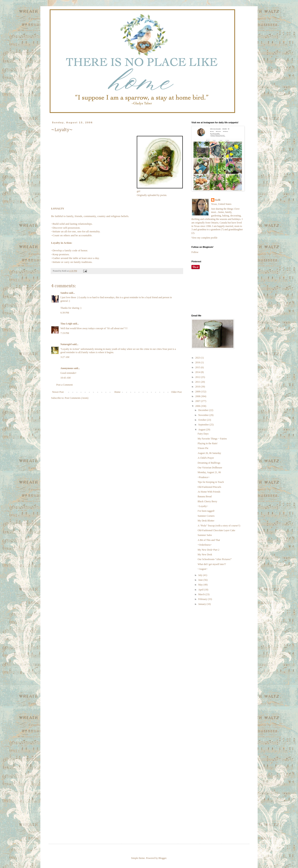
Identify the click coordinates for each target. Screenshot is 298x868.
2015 (198, 367)
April (201, 590)
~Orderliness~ (205, 545)
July (201, 575)
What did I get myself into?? (212, 564)
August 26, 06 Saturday (209, 453)
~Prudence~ (204, 477)
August (202, 430)
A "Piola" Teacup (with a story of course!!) (219, 526)
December (204, 410)
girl (139, 191)
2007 (198, 401)
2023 (198, 358)
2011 (198, 382)
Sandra (64, 293)
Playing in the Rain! (208, 443)
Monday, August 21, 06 (209, 472)
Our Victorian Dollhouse (210, 468)
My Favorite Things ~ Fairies (212, 439)
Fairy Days (203, 434)
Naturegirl (66, 344)
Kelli (218, 200)
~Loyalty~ (203, 506)
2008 (198, 396)
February (203, 599)
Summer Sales (205, 535)
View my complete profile (204, 238)
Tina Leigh (66, 324)
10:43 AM (65, 378)
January (202, 604)
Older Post (176, 392)
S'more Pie (203, 448)
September (204, 425)
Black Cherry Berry (207, 501)
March (202, 594)
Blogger (162, 858)
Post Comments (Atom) (77, 398)
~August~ (203, 569)
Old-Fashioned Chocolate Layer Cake (216, 530)
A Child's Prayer (206, 458)
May (201, 585)
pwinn (163, 195)
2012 (198, 377)
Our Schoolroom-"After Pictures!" (215, 559)
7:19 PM (65, 333)
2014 (198, 372)
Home (117, 392)
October (203, 420)
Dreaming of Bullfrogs (209, 463)
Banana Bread (205, 496)
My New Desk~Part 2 (208, 550)
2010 (198, 387)
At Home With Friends (209, 492)
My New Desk (205, 555)
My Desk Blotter (206, 521)
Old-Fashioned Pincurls (209, 487)
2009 (198, 392)
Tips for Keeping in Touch (211, 482)
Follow (195, 252)
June (201, 580)
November (204, 415)
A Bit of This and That (209, 540)
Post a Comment (64, 385)
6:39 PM (65, 313)
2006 (198, 406)
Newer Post (58, 392)
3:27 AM (65, 357)
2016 (198, 362)
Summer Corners (206, 516)
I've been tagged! (206, 511)
